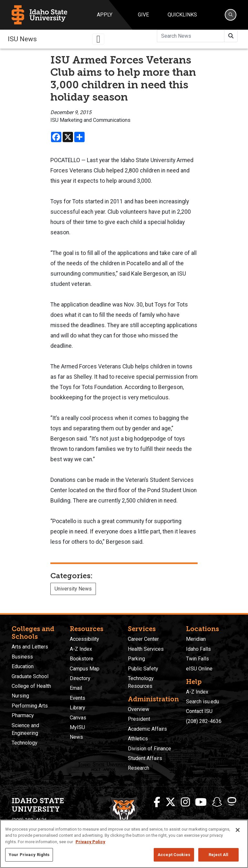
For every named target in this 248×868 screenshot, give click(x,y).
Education (23, 666)
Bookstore (82, 659)
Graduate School (30, 676)
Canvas (78, 718)
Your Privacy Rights (29, 855)
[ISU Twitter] (170, 802)
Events (77, 698)
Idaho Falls (198, 649)
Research (139, 768)
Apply (105, 15)
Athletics (138, 739)
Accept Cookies (174, 855)
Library (77, 708)
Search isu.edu (202, 702)
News (76, 737)
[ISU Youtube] (201, 802)
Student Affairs (145, 758)
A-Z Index (81, 649)
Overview (139, 709)
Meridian (196, 639)
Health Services (146, 649)
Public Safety (143, 669)
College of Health (31, 686)
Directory (80, 678)
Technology (25, 743)
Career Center (143, 639)
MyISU (77, 727)
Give (143, 15)
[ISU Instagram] (185, 802)
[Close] (238, 830)
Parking (136, 659)
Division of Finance (150, 749)
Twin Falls (197, 659)
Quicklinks (182, 15)
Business (22, 657)
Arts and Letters (30, 647)
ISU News (22, 39)
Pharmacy (23, 715)
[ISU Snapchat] (217, 802)
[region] (124, 844)
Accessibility (84, 639)
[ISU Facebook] (157, 802)
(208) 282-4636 (204, 721)
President (139, 719)
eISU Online (199, 669)
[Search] (231, 15)
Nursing (20, 696)
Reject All (218, 855)
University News (73, 589)
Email (76, 688)
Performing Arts (30, 706)
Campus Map (85, 669)
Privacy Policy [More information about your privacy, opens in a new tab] (90, 842)
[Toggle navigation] (98, 39)
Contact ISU (199, 711)
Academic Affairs (147, 729)
